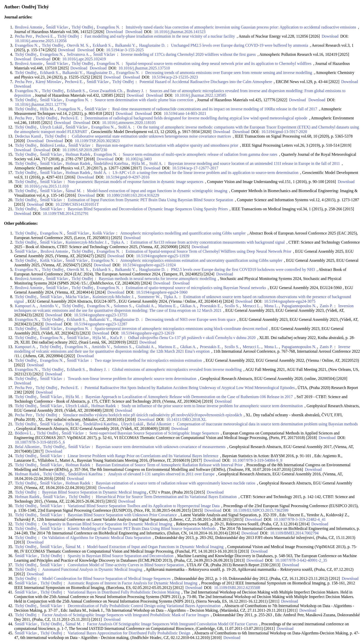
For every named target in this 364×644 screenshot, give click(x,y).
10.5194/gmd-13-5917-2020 (284, 132)
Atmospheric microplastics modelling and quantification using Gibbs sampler (183, 233)
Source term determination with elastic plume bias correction (144, 100)
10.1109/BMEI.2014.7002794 (294, 533)
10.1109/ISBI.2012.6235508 (237, 588)
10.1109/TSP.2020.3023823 (97, 141)
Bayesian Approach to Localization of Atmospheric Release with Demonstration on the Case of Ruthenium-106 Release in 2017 (189, 397)
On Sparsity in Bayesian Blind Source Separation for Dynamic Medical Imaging (107, 524)
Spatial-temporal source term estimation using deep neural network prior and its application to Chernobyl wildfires (219, 63)
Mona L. (271, 306)
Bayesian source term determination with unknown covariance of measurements (161, 447)
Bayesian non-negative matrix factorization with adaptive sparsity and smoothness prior (167, 145)
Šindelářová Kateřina (111, 163)
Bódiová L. (24, 433)
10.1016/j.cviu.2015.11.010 (47, 186)
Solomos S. (123, 306)
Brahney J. (135, 91)
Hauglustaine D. (152, 45)
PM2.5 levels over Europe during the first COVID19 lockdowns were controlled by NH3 (243, 269)
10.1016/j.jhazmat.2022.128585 (200, 95)
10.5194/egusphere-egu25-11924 (149, 265)
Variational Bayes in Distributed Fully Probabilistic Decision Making (124, 592)
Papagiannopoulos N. (299, 306)
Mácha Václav (77, 297)
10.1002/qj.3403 (139, 159)
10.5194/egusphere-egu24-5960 (162, 292)
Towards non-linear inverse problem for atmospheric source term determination (132, 379)
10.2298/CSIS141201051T (77, 204)
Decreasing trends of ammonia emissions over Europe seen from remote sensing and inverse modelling (229, 73)
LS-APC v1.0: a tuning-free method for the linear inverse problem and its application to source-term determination (206, 173)
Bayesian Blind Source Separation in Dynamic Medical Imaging (94, 492)
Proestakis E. (211, 306)
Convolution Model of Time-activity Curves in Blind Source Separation (126, 565)
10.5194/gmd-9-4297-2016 (128, 177)
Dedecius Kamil (28, 136)
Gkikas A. (188, 306)
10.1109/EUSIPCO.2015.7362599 (261, 510)
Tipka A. (118, 242)
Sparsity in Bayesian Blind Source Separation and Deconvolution (121, 556)
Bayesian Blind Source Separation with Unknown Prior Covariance (122, 515)
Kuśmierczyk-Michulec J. (86, 242)
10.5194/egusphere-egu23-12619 (147, 333)
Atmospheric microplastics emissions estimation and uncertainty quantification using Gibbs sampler (201, 260)
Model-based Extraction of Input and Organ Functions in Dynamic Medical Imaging (155, 547)
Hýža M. (47, 109)
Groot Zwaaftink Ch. (106, 91)
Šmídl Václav (57, 27)
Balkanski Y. (125, 45)
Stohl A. (125, 127)
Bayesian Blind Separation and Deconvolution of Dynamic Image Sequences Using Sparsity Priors (148, 209)
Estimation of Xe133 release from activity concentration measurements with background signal (208, 242)
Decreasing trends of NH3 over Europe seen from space (190, 319)
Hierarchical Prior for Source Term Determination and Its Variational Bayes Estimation (166, 497)
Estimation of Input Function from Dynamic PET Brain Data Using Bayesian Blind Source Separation (150, 200)
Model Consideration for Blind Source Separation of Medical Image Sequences (106, 578)
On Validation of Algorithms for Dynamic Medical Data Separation (97, 538)
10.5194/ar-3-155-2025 (125, 50)
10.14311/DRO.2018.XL (186, 419)
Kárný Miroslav (49, 82)
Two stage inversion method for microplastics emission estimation (148, 360)
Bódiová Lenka (52, 145)
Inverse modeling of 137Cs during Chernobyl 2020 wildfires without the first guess (188, 54)
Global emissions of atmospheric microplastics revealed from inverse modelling (177, 369)
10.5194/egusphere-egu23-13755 (101, 315)
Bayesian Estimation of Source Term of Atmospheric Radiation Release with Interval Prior (169, 465)
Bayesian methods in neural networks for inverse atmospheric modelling (157, 279)
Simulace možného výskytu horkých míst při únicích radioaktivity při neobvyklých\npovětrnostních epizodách (152, 415)
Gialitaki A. (145, 306)
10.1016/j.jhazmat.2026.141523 (180, 32)
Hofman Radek (78, 154)
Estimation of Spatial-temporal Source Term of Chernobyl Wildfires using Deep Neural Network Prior (208, 251)
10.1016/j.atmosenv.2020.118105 (129, 123)
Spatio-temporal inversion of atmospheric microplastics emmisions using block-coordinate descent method (181, 329)
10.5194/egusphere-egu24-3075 (290, 301)
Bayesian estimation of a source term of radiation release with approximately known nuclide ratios (175, 483)
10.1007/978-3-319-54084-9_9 (257, 460)
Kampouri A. (26, 306)
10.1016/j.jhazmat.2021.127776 (41, 104)
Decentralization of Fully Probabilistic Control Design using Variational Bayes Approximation (144, 606)
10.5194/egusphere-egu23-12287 (101, 324)
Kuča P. (116, 338)
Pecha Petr (24, 36)
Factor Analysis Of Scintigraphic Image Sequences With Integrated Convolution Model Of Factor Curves (172, 624)
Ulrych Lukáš (51, 127)
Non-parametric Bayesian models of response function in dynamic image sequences (135, 182)
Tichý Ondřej (82, 27)
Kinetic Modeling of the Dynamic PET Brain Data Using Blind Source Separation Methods (142, 529)
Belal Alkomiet (159, 424)
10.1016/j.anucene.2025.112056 (41, 41)
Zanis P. (326, 306)
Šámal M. (73, 191)
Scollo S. (232, 306)
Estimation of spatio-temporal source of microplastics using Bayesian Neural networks (196, 288)
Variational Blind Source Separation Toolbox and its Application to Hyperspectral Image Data (144, 506)
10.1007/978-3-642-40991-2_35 (301, 560)
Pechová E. (45, 36)
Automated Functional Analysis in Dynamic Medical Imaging (92, 569)
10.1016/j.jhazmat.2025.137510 (144, 68)
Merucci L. (252, 306)
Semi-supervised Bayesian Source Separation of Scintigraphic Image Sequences (154, 433)
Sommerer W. (149, 297)
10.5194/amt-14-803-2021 (185, 113)
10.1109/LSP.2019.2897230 (85, 150)
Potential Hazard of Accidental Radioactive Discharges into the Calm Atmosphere (206, 82)
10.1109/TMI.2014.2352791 (66, 213)
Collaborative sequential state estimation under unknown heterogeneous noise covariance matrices (151, 136)
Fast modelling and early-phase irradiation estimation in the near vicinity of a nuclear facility (160, 36)
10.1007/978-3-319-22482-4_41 (300, 519)
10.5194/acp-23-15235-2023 (175, 77)
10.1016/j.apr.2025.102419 (84, 59)
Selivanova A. (78, 54)
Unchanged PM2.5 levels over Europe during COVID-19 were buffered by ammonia (240, 45)
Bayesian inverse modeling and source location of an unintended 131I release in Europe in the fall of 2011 (254, 163)
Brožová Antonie (29, 27)
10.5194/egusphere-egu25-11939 (163, 256)
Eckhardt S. (102, 45)
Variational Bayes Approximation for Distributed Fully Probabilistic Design (129, 633)
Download (114, 32)
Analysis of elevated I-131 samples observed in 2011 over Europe (161, 474)
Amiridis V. (49, 306)
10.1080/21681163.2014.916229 (133, 195)
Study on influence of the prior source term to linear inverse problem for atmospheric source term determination (212, 406)
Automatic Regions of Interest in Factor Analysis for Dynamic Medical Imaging (133, 583)
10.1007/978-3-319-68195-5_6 (40, 442)
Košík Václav (104, 233)
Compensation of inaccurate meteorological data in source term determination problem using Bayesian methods (267, 424)
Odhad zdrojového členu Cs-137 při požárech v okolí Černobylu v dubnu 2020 (192, 338)
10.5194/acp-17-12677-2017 (195, 168)
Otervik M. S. (78, 45)
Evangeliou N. (108, 27)
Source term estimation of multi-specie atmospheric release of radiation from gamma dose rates (200, 154)
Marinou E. (167, 306)
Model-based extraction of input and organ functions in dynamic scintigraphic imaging (157, 191)
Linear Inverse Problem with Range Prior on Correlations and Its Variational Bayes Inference (143, 456)
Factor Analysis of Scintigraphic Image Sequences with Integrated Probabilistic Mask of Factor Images (126, 615)
